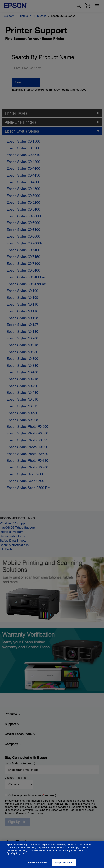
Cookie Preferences (38, 862)
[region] (52, 854)
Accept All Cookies (64, 862)
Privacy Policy (63, 850)
